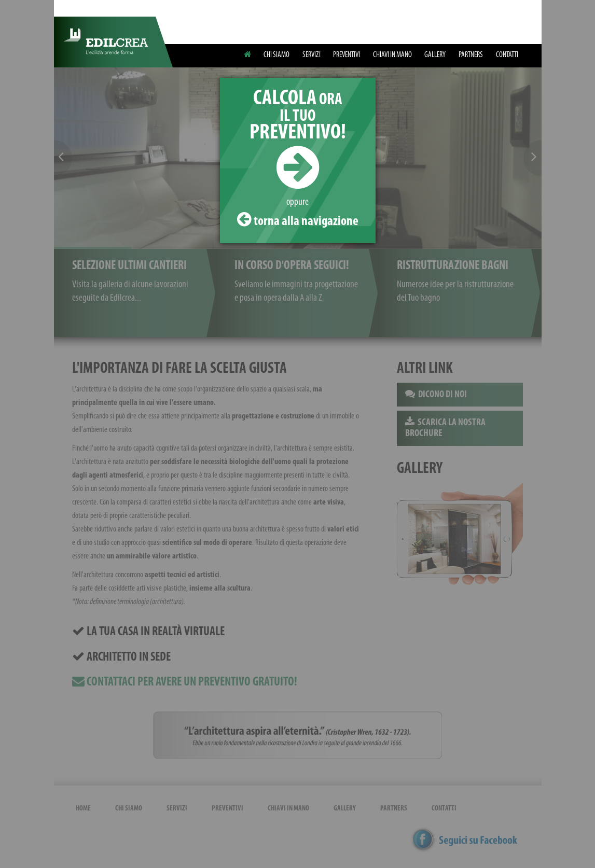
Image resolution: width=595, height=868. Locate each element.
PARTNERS (471, 55)
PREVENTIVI (347, 55)
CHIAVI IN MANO (392, 55)
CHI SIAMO (276, 55)
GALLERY (435, 55)
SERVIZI (312, 55)
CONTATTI (507, 55)
